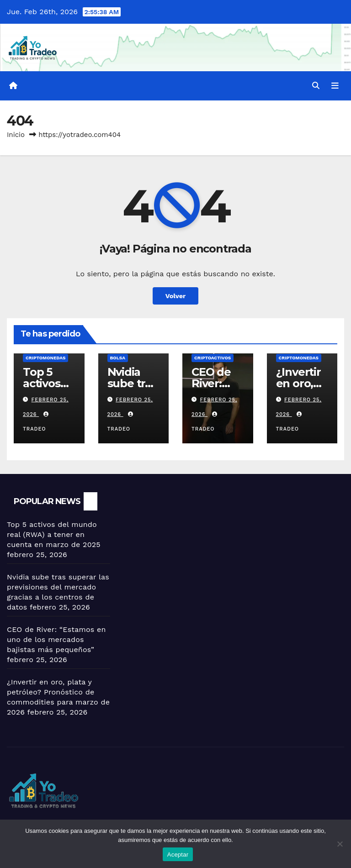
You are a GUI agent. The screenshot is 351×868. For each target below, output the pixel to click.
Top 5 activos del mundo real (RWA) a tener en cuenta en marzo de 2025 (54, 534)
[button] (316, 86)
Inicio (16, 135)
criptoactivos (213, 358)
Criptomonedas (45, 358)
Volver (176, 296)
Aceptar (178, 855)
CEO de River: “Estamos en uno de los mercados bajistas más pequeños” (56, 639)
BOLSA (118, 358)
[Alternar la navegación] (335, 86)
